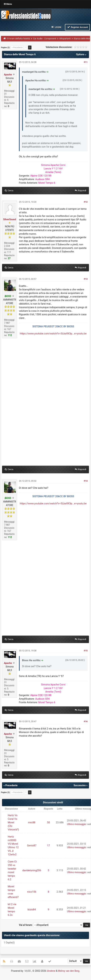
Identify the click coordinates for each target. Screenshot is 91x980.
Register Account (77, 27)
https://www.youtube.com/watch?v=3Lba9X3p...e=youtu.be (53, 334)
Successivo (80, 785)
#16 (86, 721)
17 (48, 845)
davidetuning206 (32, 870)
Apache (8, 75)
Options (82, 54)
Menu (8, 4)
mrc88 (32, 822)
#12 (86, 202)
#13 (86, 279)
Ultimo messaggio (77, 824)
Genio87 (32, 845)
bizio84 (32, 910)
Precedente (11, 785)
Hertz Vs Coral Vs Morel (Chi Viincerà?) (13, 822)
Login (56, 27)
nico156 (32, 892)
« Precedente (17, 48)
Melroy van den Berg (69, 971)
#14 (86, 481)
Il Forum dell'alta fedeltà (18, 39)
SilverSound (10, 219)
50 (48, 822)
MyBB (28, 971)
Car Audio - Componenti (45, 39)
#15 (86, 651)
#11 (86, 62)
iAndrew (51, 971)
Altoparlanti (65, 39)
